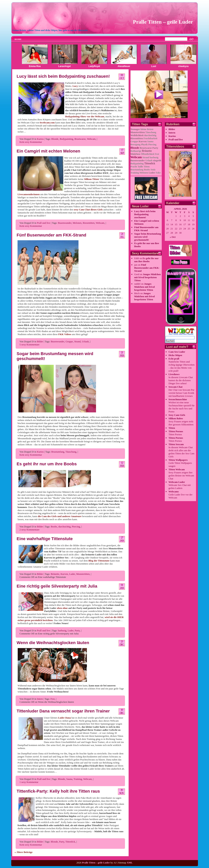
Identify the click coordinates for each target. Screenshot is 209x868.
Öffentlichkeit (148, 154)
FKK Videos (65, 334)
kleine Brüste (147, 129)
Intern (40, 699)
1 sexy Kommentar (29, 782)
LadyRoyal (94, 66)
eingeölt (157, 161)
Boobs (54, 527)
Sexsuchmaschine (178, 399)
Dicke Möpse (175, 355)
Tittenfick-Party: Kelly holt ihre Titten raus (58, 791)
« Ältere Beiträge (24, 852)
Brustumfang (58, 452)
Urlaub (85, 341)
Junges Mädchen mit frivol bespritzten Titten (148, 277)
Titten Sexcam (176, 444)
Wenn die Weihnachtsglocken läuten (53, 643)
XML (130, 863)
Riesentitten (89, 223)
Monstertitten (83, 574)
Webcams (174, 491)
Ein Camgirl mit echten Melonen (48, 151)
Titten (147, 167)
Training (78, 779)
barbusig (62, 630)
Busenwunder (65, 223)
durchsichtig (64, 527)
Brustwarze (80, 139)
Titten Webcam (177, 469)
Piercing (76, 527)
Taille (140, 167)
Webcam (91, 139)
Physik (144, 145)
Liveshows (174, 374)
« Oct (173, 237)
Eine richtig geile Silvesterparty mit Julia (57, 586)
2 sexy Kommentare (29, 530)
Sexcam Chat (176, 387)
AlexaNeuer (124, 66)
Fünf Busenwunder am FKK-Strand (51, 235)
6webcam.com (47, 123)
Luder (72, 574)
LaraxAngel (64, 66)
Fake (158, 173)
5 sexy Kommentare (29, 345)
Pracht (134, 167)
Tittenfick (70, 842)
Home (18, 39)
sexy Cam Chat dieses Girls (88, 210)
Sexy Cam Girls (177, 415)
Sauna (69, 779)
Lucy (75, 86)
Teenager (135, 129)
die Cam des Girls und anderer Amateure (60, 516)
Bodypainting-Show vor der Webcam (85, 116)
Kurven (64, 574)
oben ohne (62, 608)
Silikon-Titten (91, 179)
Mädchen (135, 154)
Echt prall (174, 359)
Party (77, 630)
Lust (154, 66)
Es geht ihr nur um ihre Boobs (47, 464)
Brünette (55, 574)
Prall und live (44, 223)
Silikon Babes (176, 418)
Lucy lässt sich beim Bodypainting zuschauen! (63, 76)
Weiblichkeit (137, 135)
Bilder (40, 341)
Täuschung (71, 452)
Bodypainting (66, 139)
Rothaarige (136, 151)
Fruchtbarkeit (150, 138)
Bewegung (136, 145)
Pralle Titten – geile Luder (163, 22)
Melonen (77, 223)
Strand (77, 341)
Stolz (153, 170)
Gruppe (69, 341)
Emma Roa (35, 66)
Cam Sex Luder (177, 352)
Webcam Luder (177, 482)
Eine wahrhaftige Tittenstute (45, 539)
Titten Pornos (176, 431)
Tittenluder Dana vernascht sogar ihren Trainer (63, 711)
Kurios (40, 139)
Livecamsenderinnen (29, 194)
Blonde (55, 139)
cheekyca (183, 66)
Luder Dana (64, 718)
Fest (53, 699)
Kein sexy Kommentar (31, 142)
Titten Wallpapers (178, 460)
